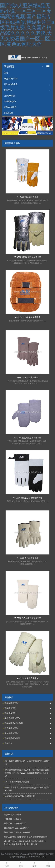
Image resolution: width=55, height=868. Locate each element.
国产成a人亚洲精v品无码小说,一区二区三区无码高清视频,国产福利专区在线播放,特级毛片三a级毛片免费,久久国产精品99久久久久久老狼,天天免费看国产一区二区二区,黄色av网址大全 (27, 25)
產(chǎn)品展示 (11, 84)
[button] (50, 84)
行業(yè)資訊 (10, 96)
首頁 (6, 73)
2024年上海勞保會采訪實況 (17, 782)
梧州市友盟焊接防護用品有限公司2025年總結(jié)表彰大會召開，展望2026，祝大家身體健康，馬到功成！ (27, 773)
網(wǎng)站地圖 (18, 857)
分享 (7, 864)
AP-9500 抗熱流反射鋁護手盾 (27, 317)
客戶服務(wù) (10, 101)
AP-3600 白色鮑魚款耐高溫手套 (27, 618)
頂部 (48, 864)
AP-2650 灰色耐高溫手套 (27, 377)
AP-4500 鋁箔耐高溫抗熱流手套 (27, 257)
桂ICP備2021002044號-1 (36, 857)
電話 (21, 864)
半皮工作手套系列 (12, 718)
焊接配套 (8, 743)
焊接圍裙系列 (10, 713)
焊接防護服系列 (11, 703)
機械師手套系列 (11, 733)
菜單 (34, 864)
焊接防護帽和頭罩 (12, 738)
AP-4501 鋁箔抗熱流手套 (27, 197)
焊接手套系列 (10, 708)
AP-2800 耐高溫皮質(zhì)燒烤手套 (27, 498)
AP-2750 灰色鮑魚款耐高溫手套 (27, 438)
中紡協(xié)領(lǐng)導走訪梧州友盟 (20, 796)
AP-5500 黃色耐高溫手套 (27, 678)
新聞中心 (8, 90)
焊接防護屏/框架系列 (14, 723)
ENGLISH (8, 113)
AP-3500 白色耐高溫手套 (27, 558)
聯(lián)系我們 (10, 107)
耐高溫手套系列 (11, 728)
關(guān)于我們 (11, 79)
